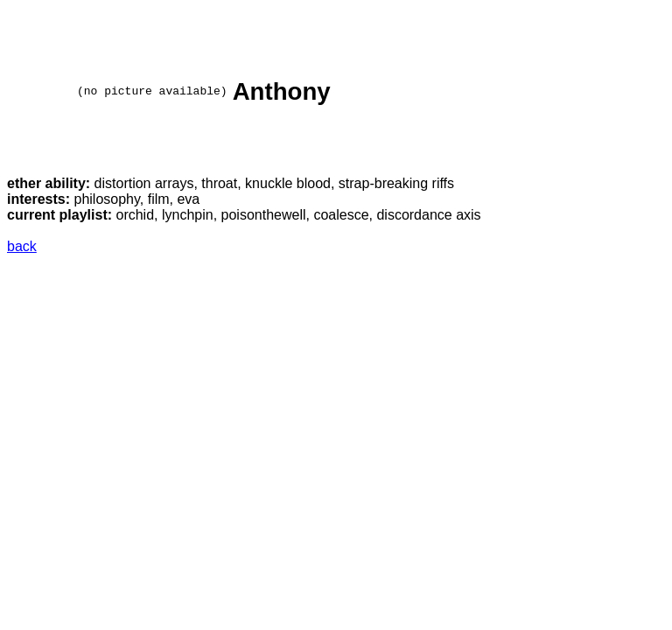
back (22, 249)
